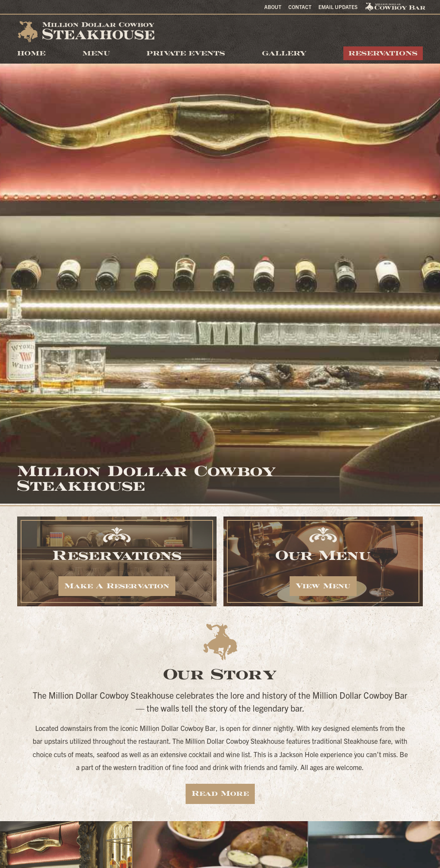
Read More (220, 793)
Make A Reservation (117, 586)
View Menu (323, 586)
